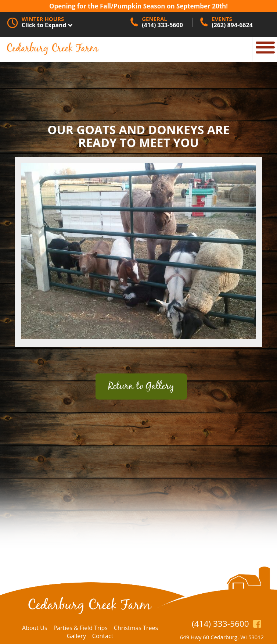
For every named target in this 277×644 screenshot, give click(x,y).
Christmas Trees (136, 628)
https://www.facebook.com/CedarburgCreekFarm (257, 624)
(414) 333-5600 (220, 624)
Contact (103, 636)
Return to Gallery (141, 387)
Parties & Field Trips (80, 628)
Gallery (76, 636)
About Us (35, 628)
